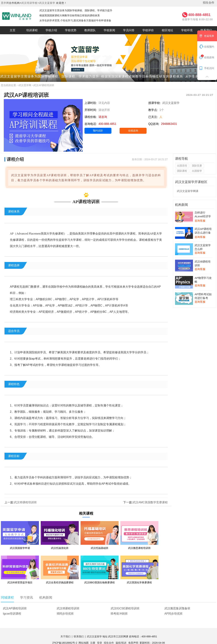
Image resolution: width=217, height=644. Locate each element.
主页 (13, 30)
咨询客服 (200, 221)
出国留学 (197, 171)
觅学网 (5, 3)
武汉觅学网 (25, 85)
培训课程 (32, 30)
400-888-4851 (199, 15)
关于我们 (65, 636)
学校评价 (148, 30)
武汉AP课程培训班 (44, 85)
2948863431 (169, 124)
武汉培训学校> (30, 3)
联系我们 (79, 636)
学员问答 (129, 30)
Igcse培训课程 (12, 614)
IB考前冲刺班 (119, 614)
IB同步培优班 (65, 614)
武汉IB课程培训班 (25, 502)
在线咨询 (133, 131)
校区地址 (168, 30)
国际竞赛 (197, 166)
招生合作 (209, 3)
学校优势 (71, 30)
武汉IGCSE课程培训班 (125, 608)
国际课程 (182, 171)
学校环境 (187, 30)
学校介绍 (51, 30)
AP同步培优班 (174, 614)
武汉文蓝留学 (47, 3)
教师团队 (90, 30)
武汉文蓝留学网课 (188, 191)
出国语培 (182, 166)
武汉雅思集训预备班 (177, 608)
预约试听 (98, 131)
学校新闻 (109, 30)
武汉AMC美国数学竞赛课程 (150, 502)
